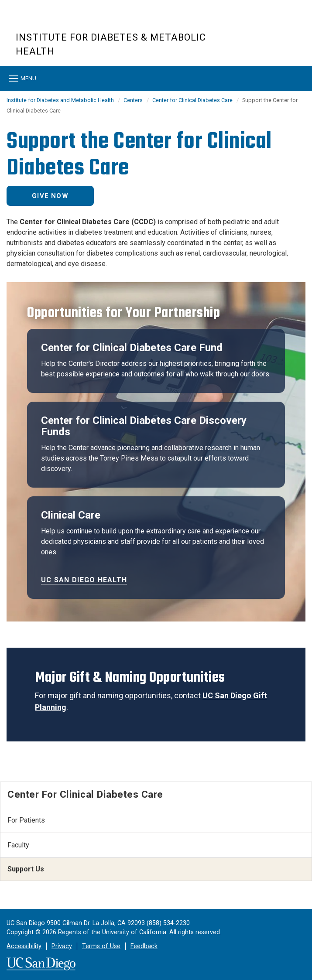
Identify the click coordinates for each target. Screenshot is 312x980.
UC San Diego (66, 21)
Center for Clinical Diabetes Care (192, 100)
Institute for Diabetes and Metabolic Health (60, 100)
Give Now (50, 196)
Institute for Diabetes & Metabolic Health (111, 44)
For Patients (26, 820)
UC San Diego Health (84, 580)
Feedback (144, 946)
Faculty (18, 845)
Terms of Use (101, 946)
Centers (133, 100)
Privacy (62, 946)
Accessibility (24, 946)
